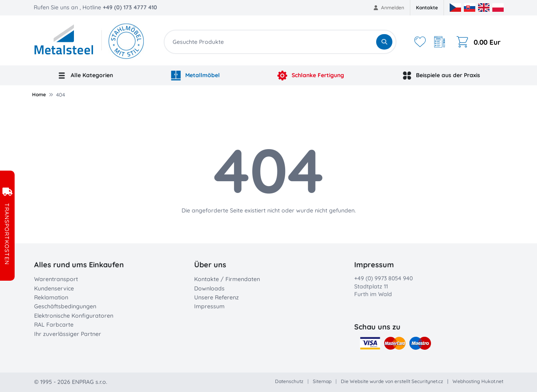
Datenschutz (289, 381)
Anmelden (389, 8)
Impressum (209, 306)
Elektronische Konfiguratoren (74, 316)
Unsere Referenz (217, 297)
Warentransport (56, 279)
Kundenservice (54, 288)
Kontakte (427, 8)
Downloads (209, 288)
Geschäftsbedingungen (65, 306)
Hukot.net (492, 381)
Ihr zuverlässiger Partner (68, 334)
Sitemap (322, 381)
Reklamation (51, 297)
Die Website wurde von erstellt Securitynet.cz (392, 381)
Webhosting (466, 381)
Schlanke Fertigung (311, 76)
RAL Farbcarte (54, 325)
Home (39, 94)
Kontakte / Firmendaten (227, 279)
